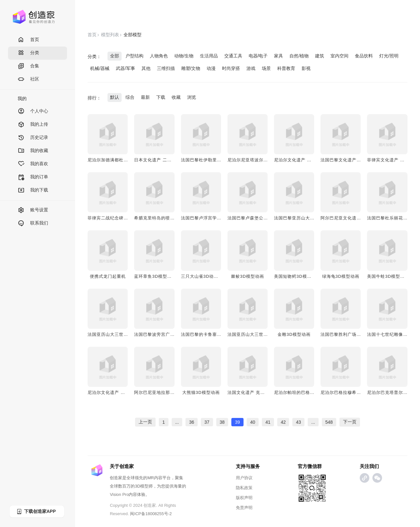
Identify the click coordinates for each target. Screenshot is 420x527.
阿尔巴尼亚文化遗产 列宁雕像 (351, 218)
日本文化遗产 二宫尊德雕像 (162, 160)
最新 (145, 97)
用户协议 (244, 478)
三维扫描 (166, 68)
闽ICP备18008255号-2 (151, 514)
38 (222, 422)
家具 (279, 56)
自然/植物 (299, 56)
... (177, 422)
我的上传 (33, 125)
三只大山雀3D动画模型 (204, 276)
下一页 (350, 422)
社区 (28, 79)
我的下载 (33, 190)
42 (283, 422)
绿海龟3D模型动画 (341, 276)
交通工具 (233, 56)
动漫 (211, 68)
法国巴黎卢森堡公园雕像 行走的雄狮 (264, 218)
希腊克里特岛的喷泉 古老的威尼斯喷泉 (173, 218)
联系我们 (33, 223)
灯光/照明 (389, 56)
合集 (28, 66)
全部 (115, 56)
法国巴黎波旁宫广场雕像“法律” (165, 334)
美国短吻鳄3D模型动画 (297, 276)
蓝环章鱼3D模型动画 (155, 276)
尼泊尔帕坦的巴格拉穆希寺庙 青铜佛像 (313, 392)
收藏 (176, 97)
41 (268, 422)
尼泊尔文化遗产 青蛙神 (297, 160)
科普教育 (286, 68)
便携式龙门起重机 (108, 276)
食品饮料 (364, 56)
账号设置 (33, 210)
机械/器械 (100, 68)
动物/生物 (184, 56)
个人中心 (33, 111)
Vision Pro (119, 494)
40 (253, 422)
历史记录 (33, 138)
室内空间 (339, 56)
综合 (130, 97)
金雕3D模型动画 (294, 334)
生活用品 (209, 56)
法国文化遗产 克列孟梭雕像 (255, 392)
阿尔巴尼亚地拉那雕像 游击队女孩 (169, 392)
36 (192, 422)
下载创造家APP (36, 511)
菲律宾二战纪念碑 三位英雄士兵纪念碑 (127, 218)
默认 (115, 97)
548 (329, 422)
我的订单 (33, 177)
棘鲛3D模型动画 (248, 276)
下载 (161, 97)
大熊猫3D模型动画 (201, 392)
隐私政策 (244, 488)
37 (207, 422)
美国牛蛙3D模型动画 (388, 276)
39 (237, 422)
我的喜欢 (33, 164)
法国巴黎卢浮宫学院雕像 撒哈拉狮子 (218, 218)
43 (298, 422)
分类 (28, 53)
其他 (146, 68)
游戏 (251, 68)
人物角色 (159, 56)
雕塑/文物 (191, 68)
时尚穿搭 (231, 68)
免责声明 (244, 508)
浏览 (192, 97)
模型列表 (110, 35)
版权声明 (244, 498)
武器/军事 (125, 68)
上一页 (145, 422)
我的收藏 (33, 151)
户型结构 (134, 56)
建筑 (320, 56)
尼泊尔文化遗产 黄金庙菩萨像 (118, 392)
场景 (266, 68)
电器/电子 (258, 56)
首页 (28, 40)
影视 (306, 68)
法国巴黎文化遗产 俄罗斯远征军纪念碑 (360, 160)
